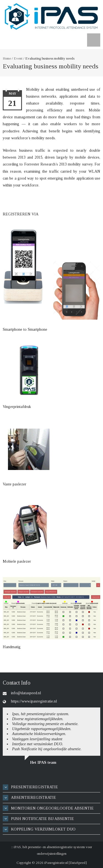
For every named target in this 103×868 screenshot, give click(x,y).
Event (18, 58)
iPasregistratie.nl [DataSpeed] (66, 863)
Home (7, 58)
